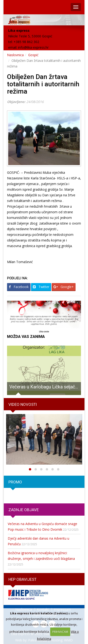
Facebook (19, 287)
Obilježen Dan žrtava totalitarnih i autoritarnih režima (43, 84)
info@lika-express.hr (33, 47)
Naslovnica (15, 55)
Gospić (33, 55)
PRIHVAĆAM (60, 632)
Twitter (41, 287)
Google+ (64, 287)
